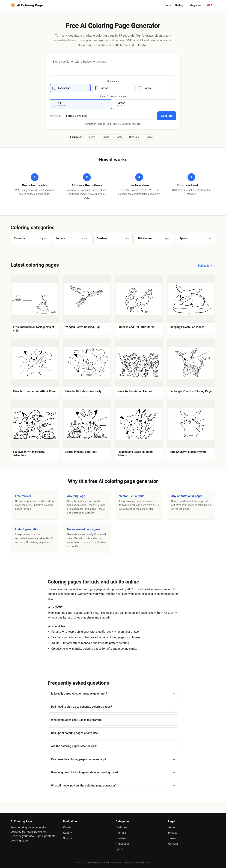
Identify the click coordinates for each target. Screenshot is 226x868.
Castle (119, 137)
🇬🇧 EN (210, 5)
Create (167, 5)
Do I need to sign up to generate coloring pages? (81, 707)
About (172, 827)
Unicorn (91, 137)
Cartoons (121, 827)
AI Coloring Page (27, 5)
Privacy (173, 833)
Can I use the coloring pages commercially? (79, 759)
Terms (172, 838)
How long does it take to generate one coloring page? (85, 772)
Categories (195, 5)
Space (149, 137)
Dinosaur (134, 137)
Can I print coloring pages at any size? (75, 733)
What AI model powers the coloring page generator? (84, 786)
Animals (121, 833)
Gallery (179, 5)
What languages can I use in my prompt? (77, 720)
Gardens (121, 838)
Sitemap (68, 838)
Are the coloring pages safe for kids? (74, 746)
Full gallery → (207, 266)
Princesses (123, 844)
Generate (167, 116)
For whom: (55, 116)
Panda (105, 137)
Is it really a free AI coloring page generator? (79, 694)
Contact (173, 844)
